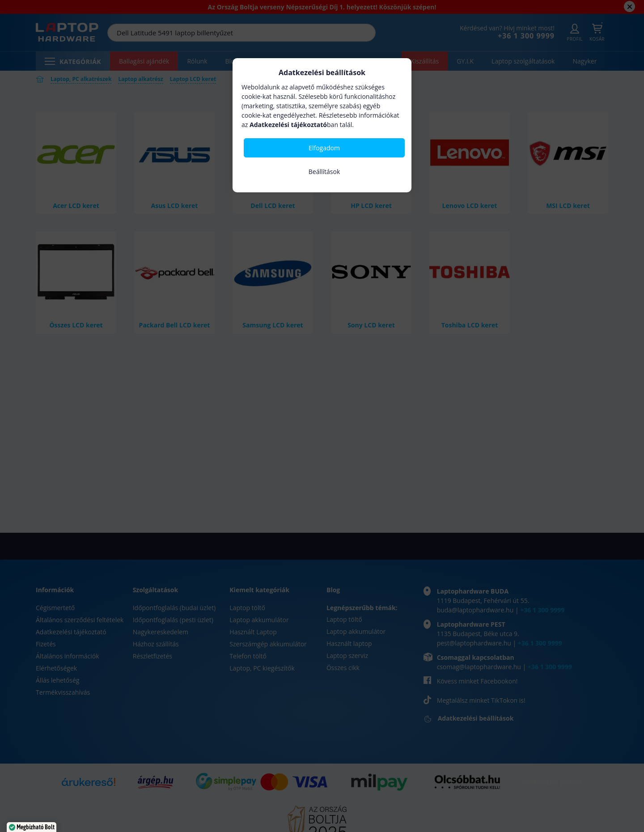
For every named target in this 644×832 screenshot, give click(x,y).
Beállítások (324, 172)
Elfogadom (324, 148)
